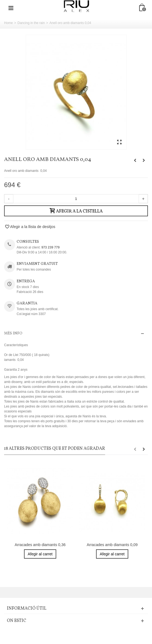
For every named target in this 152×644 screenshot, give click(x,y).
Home (8, 23)
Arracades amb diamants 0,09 (112, 545)
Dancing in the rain (31, 23)
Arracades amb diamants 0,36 (40, 545)
